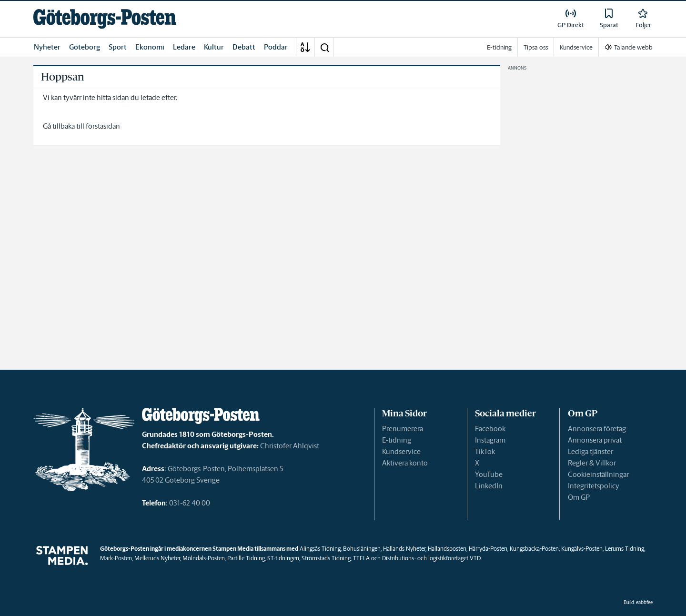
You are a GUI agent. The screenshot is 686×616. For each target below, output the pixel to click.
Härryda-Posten (488, 549)
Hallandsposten (447, 549)
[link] (105, 19)
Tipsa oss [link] (536, 47)
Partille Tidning (246, 558)
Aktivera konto (405, 463)
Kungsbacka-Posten (534, 549)
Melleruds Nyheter (157, 558)
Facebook (490, 429)
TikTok (485, 451)
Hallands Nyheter (404, 549)
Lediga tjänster (590, 451)
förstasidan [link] (103, 126)
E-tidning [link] (499, 47)
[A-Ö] (305, 47)
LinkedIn (489, 486)
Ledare (184, 47)
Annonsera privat (595, 440)
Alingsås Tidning (320, 549)
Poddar (276, 47)
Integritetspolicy (594, 486)
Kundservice (401, 451)
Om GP (579, 497)
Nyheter (47, 47)
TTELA (361, 558)
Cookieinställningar (598, 474)
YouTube (489, 474)
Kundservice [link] (576, 47)
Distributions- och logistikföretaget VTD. (432, 558)
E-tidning (397, 440)
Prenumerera (403, 429)
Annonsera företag (597, 429)
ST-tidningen (283, 558)
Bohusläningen (362, 549)
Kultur (214, 47)
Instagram (490, 440)
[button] (324, 47)
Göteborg (85, 47)
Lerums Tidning (625, 549)
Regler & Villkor (592, 463)
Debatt (244, 47)
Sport (118, 47)
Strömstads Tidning (326, 558)
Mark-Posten (116, 558)
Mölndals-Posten (204, 558)
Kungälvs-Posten (582, 549)
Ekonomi (150, 47)
